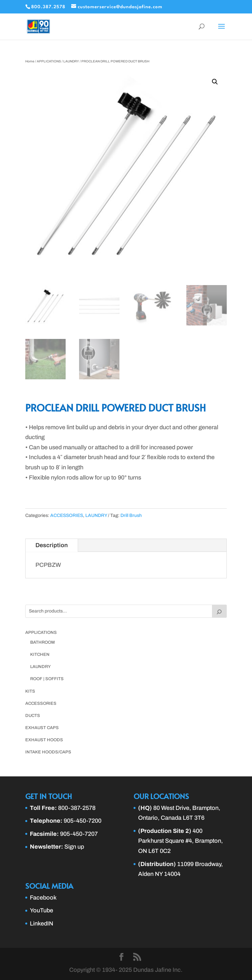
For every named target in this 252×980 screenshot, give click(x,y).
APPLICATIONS (49, 61)
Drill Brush (131, 515)
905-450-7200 (83, 821)
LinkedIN (42, 924)
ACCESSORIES (67, 515)
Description (52, 545)
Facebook (43, 898)
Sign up (74, 847)
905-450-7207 (79, 834)
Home (30, 61)
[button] (215, 82)
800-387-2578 (77, 808)
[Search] (220, 611)
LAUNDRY (71, 61)
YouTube (42, 910)
